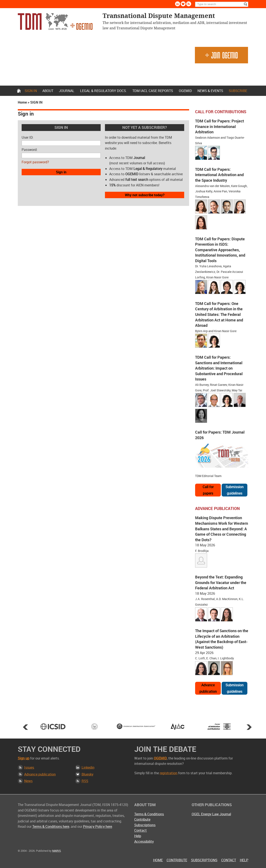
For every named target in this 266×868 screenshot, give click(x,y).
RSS (85, 781)
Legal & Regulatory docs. (103, 91)
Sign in (31, 91)
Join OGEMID (221, 55)
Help (138, 836)
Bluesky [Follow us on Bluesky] (183, 4)
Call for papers (208, 490)
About (48, 91)
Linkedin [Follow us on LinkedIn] (178, 4)
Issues (29, 767)
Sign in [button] (61, 172)
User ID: (28, 137)
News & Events (210, 91)
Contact (140, 830)
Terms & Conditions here (51, 826)
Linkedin (88, 767)
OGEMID (185, 91)
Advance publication (208, 688)
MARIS (57, 851)
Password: (30, 150)
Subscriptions (145, 825)
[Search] (222, 4)
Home (19, 91)
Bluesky (87, 774)
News (28, 781)
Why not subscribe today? (145, 195)
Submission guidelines (235, 490)
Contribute (142, 819)
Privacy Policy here (98, 826)
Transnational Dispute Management (55, 22)
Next (249, 727)
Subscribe (238, 91)
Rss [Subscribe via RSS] (189, 4)
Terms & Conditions (149, 814)
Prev (25, 727)
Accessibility (144, 841)
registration (169, 773)
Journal (67, 91)
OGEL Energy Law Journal (211, 814)
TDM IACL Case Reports (153, 91)
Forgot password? (35, 162)
